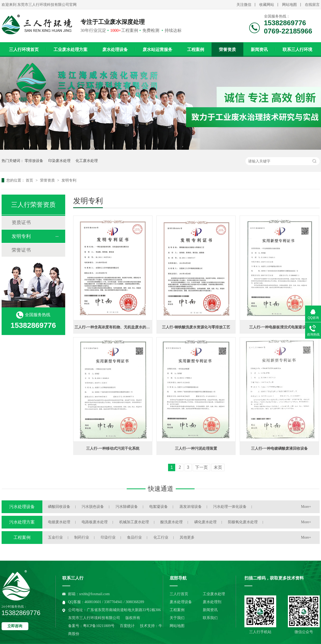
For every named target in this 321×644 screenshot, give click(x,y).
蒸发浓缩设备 (191, 507)
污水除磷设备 (127, 507)
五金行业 (55, 537)
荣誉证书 (21, 250)
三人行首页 (179, 594)
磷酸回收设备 (59, 507)
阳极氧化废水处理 (243, 522)
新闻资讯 (259, 50)
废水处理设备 (115, 50)
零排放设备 (34, 161)
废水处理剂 (212, 602)
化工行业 (161, 537)
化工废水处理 (87, 161)
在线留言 (312, 5)
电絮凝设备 (159, 507)
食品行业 (134, 537)
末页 (218, 467)
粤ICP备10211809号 (99, 626)
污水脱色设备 (93, 507)
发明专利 (69, 180)
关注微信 (244, 5)
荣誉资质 (227, 50)
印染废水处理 (59, 161)
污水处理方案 (22, 522)
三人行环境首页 (24, 50)
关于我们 (177, 618)
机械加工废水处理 (134, 522)
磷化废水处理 (205, 522)
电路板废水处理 (95, 522)
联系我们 (210, 618)
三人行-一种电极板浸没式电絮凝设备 (280, 327)
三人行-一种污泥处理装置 (196, 448)
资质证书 (21, 222)
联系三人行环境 (297, 50)
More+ (306, 507)
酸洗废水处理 (172, 522)
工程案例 (196, 50)
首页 (30, 180)
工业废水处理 (214, 594)
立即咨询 (15, 626)
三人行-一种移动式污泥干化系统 (113, 448)
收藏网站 (267, 5)
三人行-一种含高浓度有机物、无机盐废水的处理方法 (118, 327)
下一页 (201, 467)
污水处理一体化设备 (230, 507)
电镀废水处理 (59, 522)
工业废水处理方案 (71, 50)
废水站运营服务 (157, 50)
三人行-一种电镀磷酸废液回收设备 (280, 448)
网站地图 (289, 5)
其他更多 (187, 537)
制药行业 (82, 537)
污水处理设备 (22, 507)
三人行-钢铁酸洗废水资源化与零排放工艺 (196, 327)
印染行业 (108, 537)
